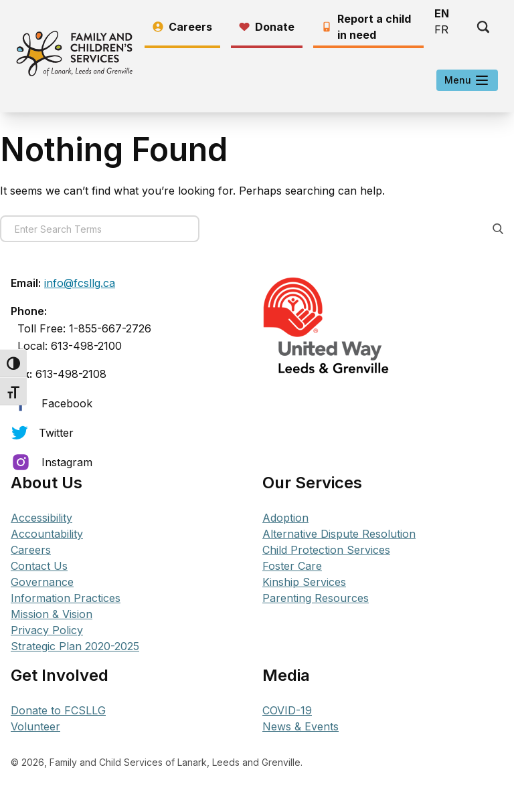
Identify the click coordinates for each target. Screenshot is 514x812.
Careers (31, 550)
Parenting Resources (316, 598)
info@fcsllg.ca (80, 283)
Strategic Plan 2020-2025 (75, 646)
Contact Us (39, 566)
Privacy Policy (47, 630)
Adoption (285, 518)
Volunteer (35, 726)
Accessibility (41, 518)
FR (441, 29)
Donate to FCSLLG (58, 710)
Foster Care (292, 566)
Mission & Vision (52, 614)
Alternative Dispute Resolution (339, 534)
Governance (42, 582)
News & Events (301, 726)
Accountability (47, 534)
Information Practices (66, 598)
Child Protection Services (326, 550)
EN (442, 13)
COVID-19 (287, 710)
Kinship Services (304, 582)
